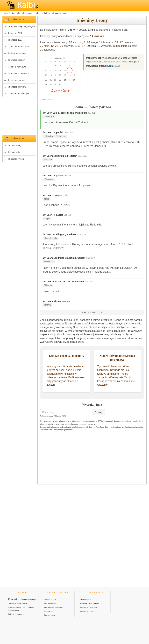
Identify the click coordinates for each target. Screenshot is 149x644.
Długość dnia (49, 611)
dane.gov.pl (134, 62)
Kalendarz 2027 (15, 40)
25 (42, 46)
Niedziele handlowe (17, 67)
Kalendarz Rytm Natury (90, 603)
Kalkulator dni (14, 152)
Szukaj (98, 412)
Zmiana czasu (50, 615)
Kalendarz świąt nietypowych (21, 26)
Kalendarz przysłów (17, 87)
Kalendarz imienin (43, 13)
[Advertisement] (19, 115)
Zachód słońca (50, 599)
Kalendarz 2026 (15, 33)
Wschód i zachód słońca (54, 607)
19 (116, 42)
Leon (110, 66)
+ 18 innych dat (47, 100)
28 (57, 46)
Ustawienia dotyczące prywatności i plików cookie (22, 609)
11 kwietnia (97, 36)
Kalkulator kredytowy (89, 607)
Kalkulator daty (14, 145)
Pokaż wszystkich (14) (92, 312)
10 (99, 46)
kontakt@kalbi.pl (29, 599)
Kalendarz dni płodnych (18, 94)
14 (104, 42)
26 (71, 42)
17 (83, 46)
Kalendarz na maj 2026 (18, 47)
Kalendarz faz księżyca (18, 73)
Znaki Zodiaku (86, 599)
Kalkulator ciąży (87, 611)
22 (121, 42)
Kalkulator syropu (16, 159)
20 (88, 42)
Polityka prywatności (16, 614)
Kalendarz (28, 13)
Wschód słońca (50, 603)
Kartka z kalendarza (17, 53)
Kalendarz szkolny (16, 60)
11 (70, 71)
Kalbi (18, 13)
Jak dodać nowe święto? (18, 603)
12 (52, 46)
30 (62, 46)
